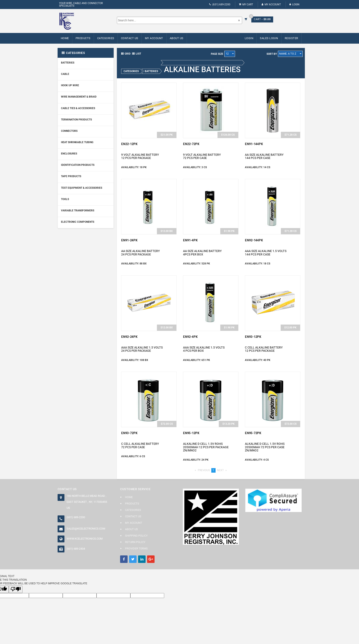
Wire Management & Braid (79, 97)
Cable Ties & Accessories (78, 108)
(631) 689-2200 (220, 4)
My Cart (246, 4)
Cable (65, 74)
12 (230, 54)
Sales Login (269, 38)
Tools (65, 199)
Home (65, 38)
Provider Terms (136, 548)
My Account (271, 4)
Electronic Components (78, 222)
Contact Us (130, 38)
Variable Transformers (78, 211)
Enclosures (69, 154)
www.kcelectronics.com (85, 539)
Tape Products (71, 176)
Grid (126, 54)
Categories (106, 38)
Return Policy (135, 542)
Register (291, 38)
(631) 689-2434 (76, 549)
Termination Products (76, 120)
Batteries (68, 63)
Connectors (69, 131)
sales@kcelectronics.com (86, 529)
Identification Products (78, 165)
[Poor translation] (16, 589)
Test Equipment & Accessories (82, 188)
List (137, 54)
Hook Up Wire (70, 85)
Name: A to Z (290, 54)
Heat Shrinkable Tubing (77, 142)
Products (83, 38)
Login (294, 4)
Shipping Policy (136, 536)
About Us (177, 38)
